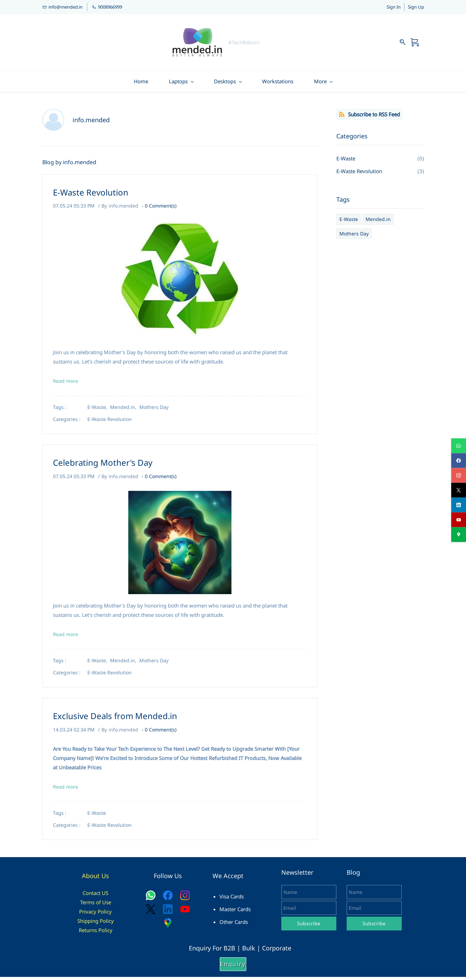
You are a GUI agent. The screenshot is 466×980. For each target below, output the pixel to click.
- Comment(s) (159, 208)
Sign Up (416, 8)
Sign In (394, 8)
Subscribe (309, 926)
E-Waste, (99, 410)
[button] (233, 967)
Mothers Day (154, 410)
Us (105, 879)
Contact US (95, 896)
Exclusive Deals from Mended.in (115, 719)
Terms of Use (96, 905)
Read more (66, 384)
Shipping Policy (96, 924)
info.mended (123, 208)
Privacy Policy (95, 914)
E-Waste (97, 816)
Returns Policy (96, 933)
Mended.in (378, 222)
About (92, 879)
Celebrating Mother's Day (103, 466)
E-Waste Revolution (91, 195)
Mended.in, (125, 410)
